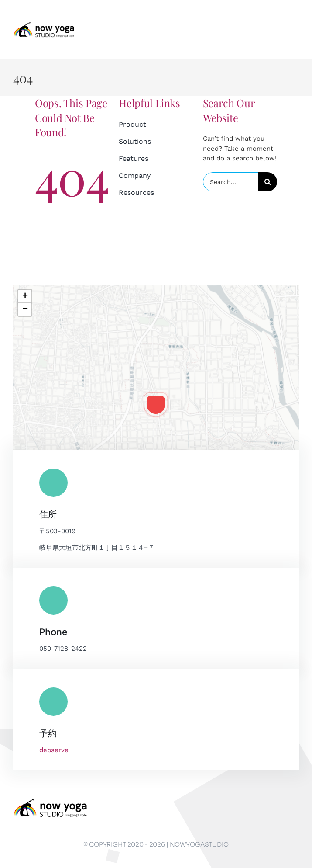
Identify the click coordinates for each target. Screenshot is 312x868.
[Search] (267, 182)
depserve (54, 750)
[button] (156, 405)
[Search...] (230, 182)
